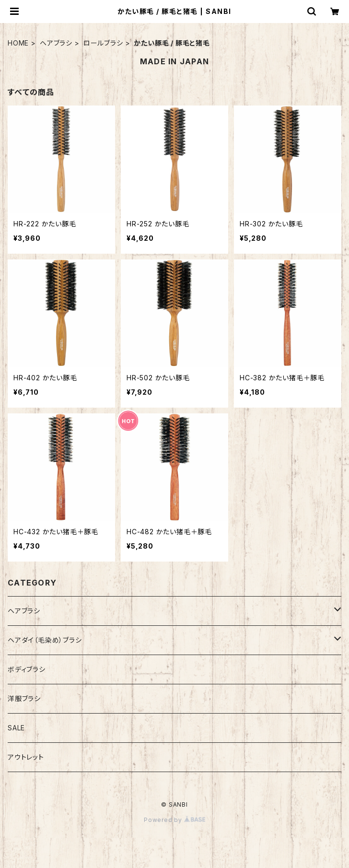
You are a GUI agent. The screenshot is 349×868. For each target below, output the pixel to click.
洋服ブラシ (24, 698)
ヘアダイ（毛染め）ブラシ (45, 640)
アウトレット (26, 757)
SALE (16, 728)
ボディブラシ (27, 669)
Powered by (174, 820)
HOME (18, 43)
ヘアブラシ (56, 43)
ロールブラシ (103, 43)
